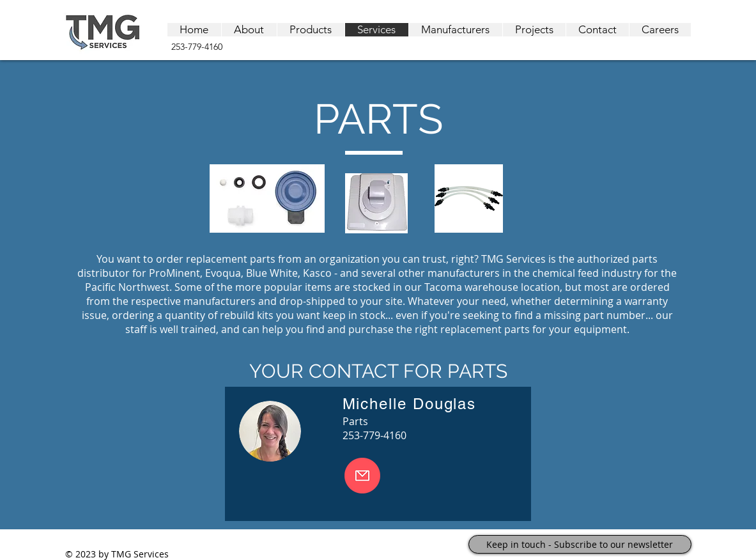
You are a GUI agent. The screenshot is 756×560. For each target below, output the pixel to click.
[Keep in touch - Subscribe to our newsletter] (580, 544)
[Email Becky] (362, 476)
